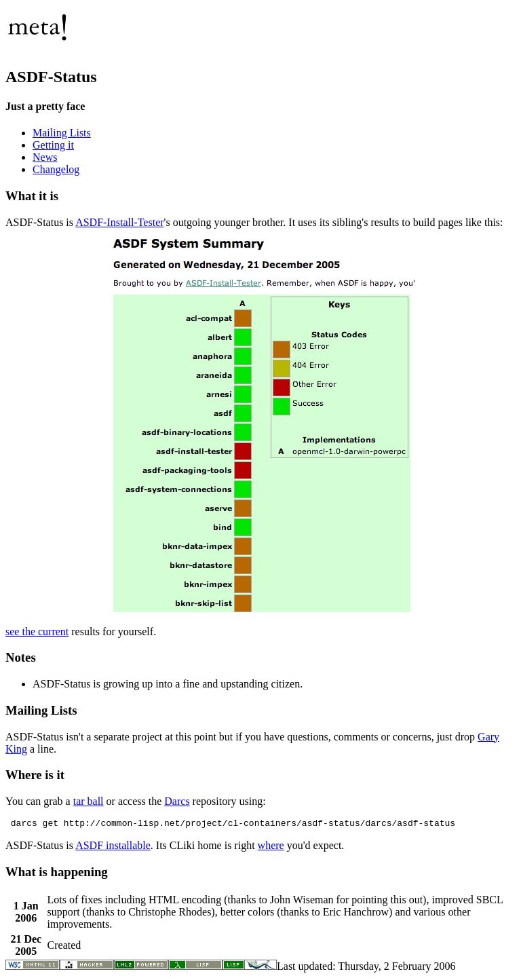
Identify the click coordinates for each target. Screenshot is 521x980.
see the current (37, 632)
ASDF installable (113, 847)
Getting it (53, 145)
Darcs (177, 801)
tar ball (89, 801)
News (45, 157)
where (271, 847)
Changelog (56, 169)
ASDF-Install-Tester (119, 222)
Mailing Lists (62, 133)
